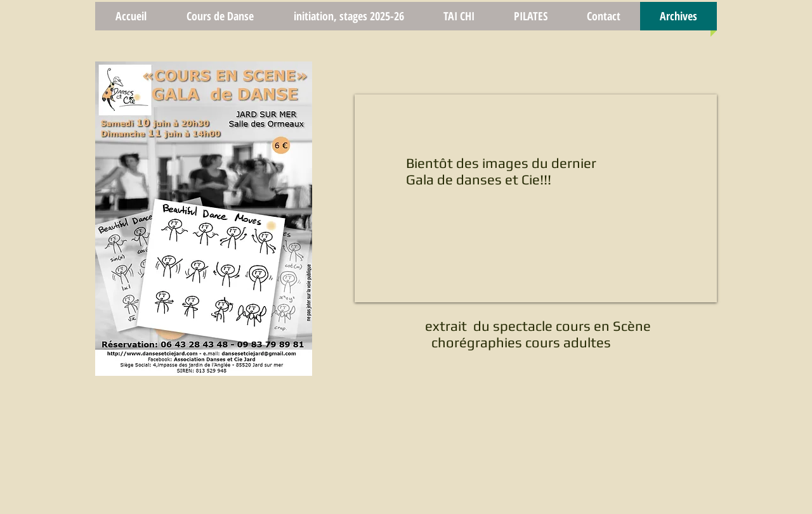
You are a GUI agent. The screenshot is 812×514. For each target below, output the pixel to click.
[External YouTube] (536, 198)
